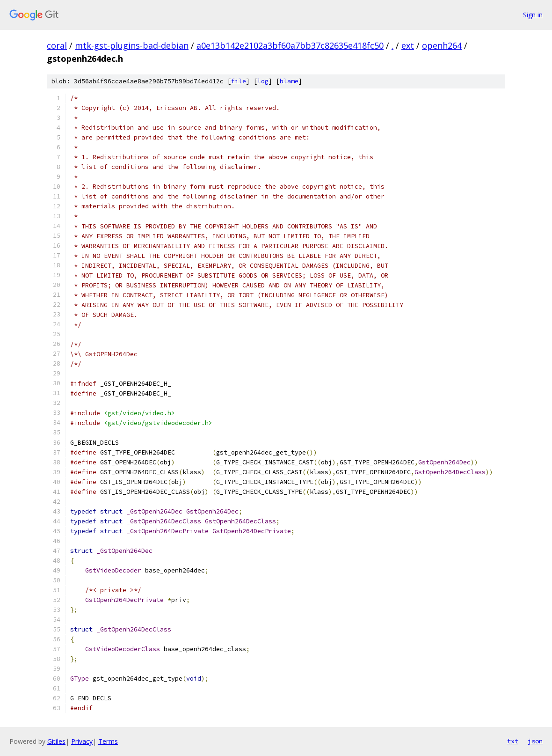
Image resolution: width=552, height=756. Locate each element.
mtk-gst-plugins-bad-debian (132, 45)
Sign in (533, 15)
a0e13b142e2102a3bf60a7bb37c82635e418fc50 (290, 45)
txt (513, 741)
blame (289, 81)
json (535, 741)
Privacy (82, 741)
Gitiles (56, 741)
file (239, 81)
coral (57, 45)
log (263, 81)
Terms (108, 741)
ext (408, 45)
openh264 (442, 45)
